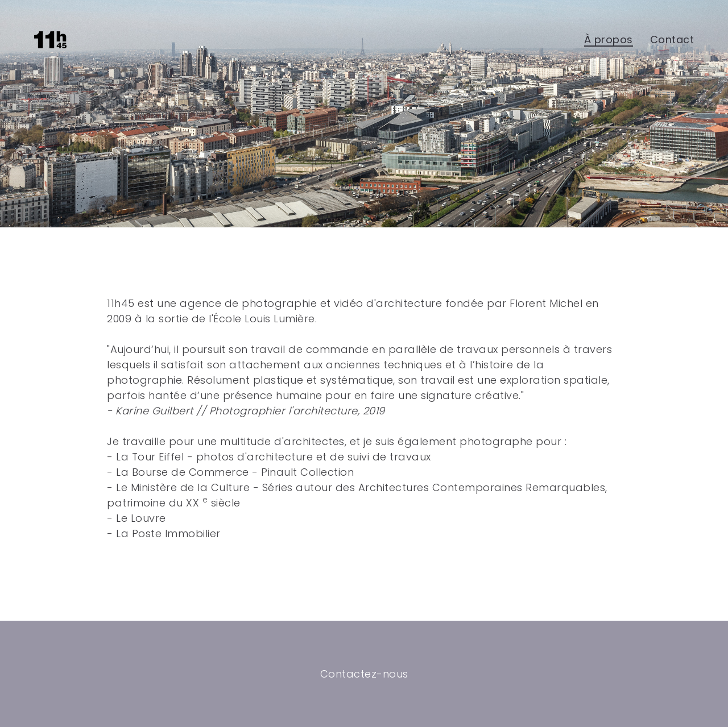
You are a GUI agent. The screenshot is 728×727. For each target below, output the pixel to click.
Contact (672, 40)
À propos (609, 40)
